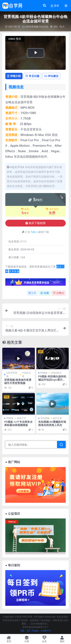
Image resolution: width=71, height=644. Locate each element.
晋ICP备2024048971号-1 (35, 627)
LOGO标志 (56, 373)
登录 (55, 6)
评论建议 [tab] (51, 76)
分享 (32, 293)
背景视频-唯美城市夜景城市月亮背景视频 (18, 381)
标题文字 (21, 418)
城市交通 (57, 418)
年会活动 (44, 27)
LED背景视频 (32, 27)
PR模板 (44, 373)
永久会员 (52, 209)
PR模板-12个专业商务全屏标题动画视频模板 (18, 423)
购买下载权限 (35, 223)
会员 (25, 209)
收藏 (45, 293)
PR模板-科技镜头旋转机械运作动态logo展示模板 (52, 380)
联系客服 (14, 271)
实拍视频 (45, 418)
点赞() (59, 293)
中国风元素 (27, 374)
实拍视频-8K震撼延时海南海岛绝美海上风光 (52, 423)
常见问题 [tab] (32, 76)
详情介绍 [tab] (14, 76)
